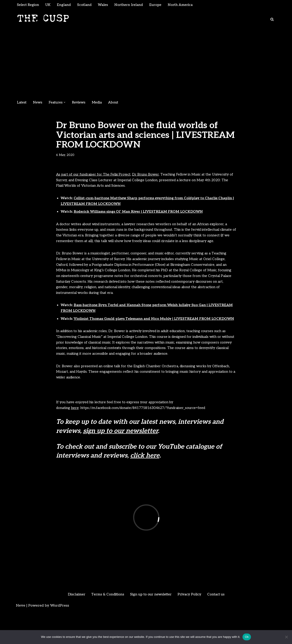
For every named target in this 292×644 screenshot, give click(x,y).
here (76, 440)
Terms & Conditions (106, 627)
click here (145, 488)
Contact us (219, 627)
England (66, 5)
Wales (106, 5)
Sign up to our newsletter (151, 627)
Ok (247, 637)
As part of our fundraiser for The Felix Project (95, 176)
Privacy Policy (191, 627)
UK (50, 5)
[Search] (272, 20)
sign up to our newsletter (120, 463)
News (39, 103)
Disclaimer (74, 627)
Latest (22, 103)
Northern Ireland (133, 5)
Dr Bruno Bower (150, 176)
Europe (160, 5)
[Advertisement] (146, 64)
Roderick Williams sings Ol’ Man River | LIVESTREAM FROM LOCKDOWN (143, 216)
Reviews (82, 103)
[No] (286, 637)
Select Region (29, 5)
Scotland (87, 5)
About (118, 103)
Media (101, 103)
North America (186, 5)
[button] (67, 103)
